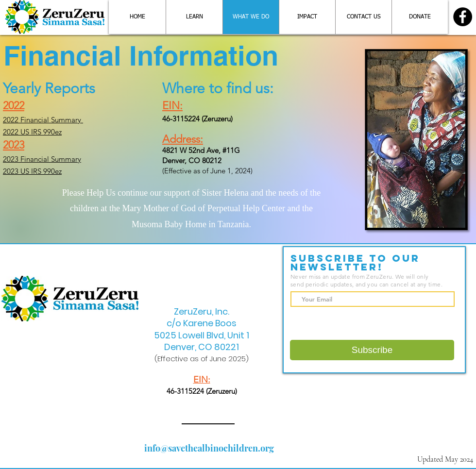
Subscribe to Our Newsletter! (355, 263)
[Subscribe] (372, 350)
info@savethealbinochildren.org (209, 448)
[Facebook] (463, 17)
